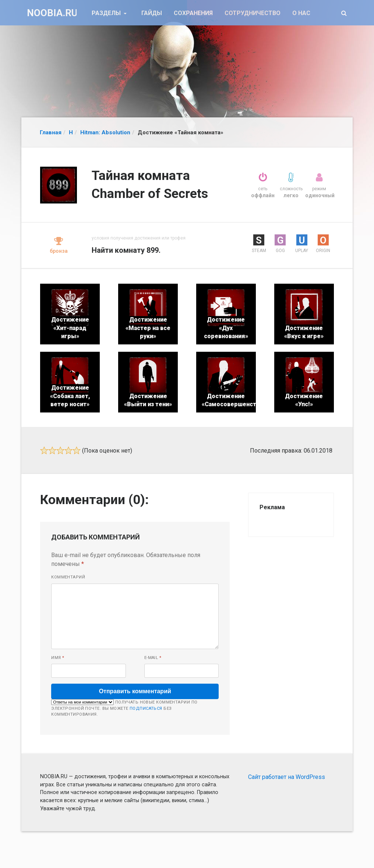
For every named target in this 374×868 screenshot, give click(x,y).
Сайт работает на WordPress (287, 777)
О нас (301, 13)
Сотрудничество (253, 13)
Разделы (107, 13)
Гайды (152, 13)
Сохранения (193, 13)
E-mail (153, 658)
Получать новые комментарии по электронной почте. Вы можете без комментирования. (124, 708)
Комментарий (68, 577)
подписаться (146, 708)
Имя (58, 658)
